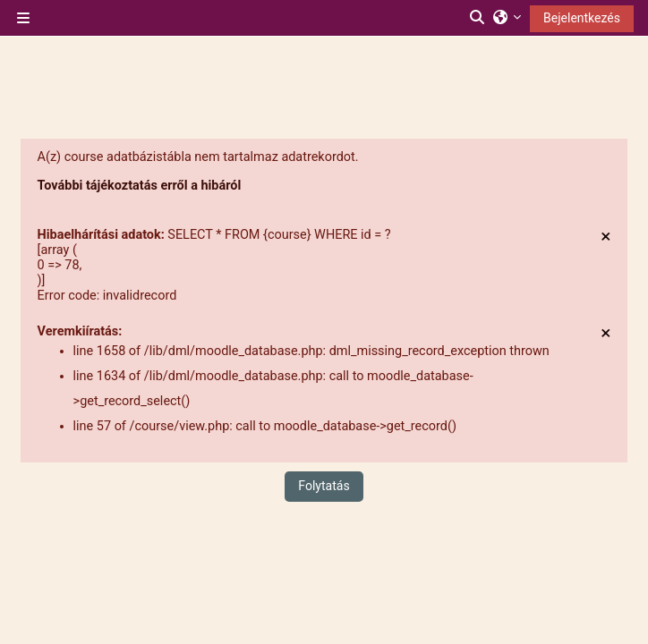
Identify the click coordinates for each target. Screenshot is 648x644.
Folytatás (324, 486)
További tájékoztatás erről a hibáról (140, 186)
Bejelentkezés (582, 18)
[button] (478, 18)
